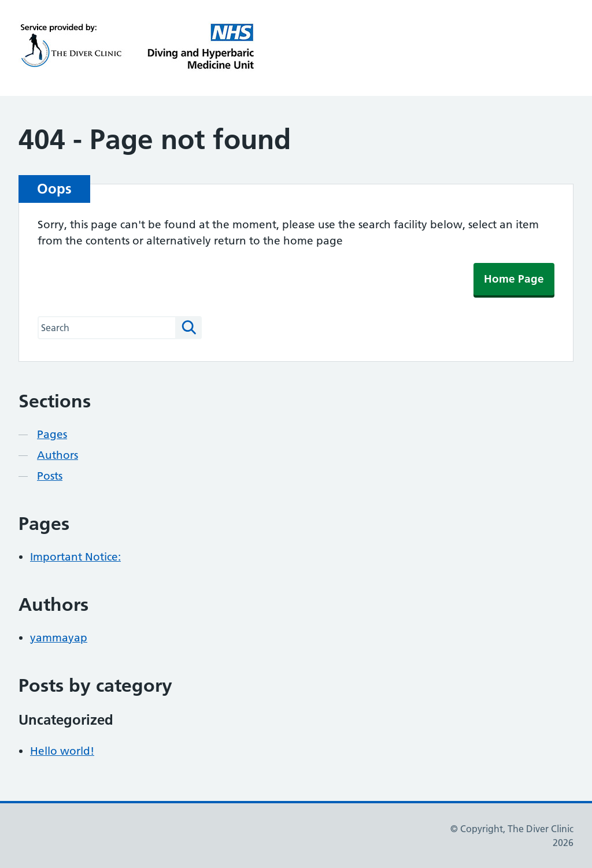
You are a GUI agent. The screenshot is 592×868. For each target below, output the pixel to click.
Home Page (514, 279)
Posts (50, 476)
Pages (52, 434)
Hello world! (62, 751)
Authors (58, 455)
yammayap (59, 638)
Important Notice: (75, 557)
